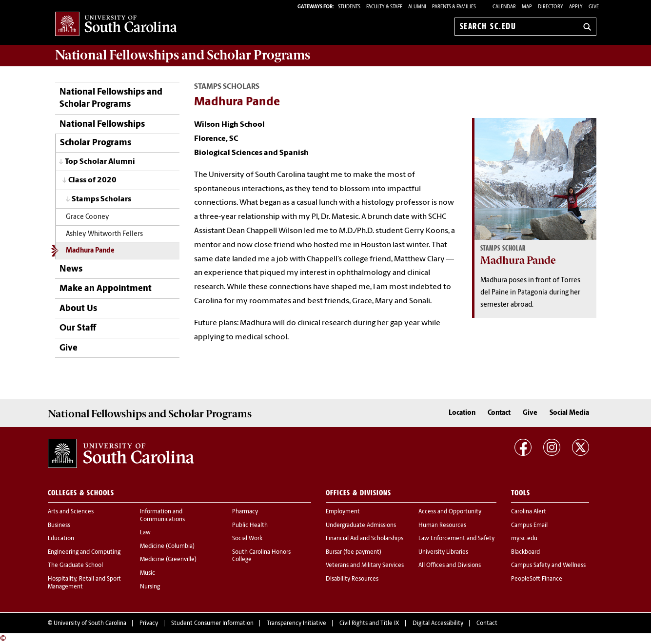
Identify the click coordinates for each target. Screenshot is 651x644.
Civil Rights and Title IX (369, 624)
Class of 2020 (92, 180)
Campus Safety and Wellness (548, 566)
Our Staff (78, 328)
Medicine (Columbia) (167, 546)
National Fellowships (102, 125)
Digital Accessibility (438, 624)
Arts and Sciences (71, 512)
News (71, 269)
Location (462, 413)
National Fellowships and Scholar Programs (111, 98)
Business (59, 526)
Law (145, 533)
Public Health (250, 526)
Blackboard (525, 552)
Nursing (150, 587)
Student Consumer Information (212, 624)
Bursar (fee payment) (354, 552)
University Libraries (443, 552)
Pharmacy (245, 512)
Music (148, 573)
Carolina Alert (529, 512)
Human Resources (442, 526)
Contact (499, 413)
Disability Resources (352, 579)
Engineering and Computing (84, 552)
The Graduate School (75, 566)
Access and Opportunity (450, 512)
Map (527, 7)
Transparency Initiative (296, 624)
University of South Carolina (90, 624)
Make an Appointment (106, 289)
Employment (343, 512)
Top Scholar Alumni (100, 162)
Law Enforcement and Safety (456, 539)
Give (594, 7)
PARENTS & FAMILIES (454, 7)
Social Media (569, 413)
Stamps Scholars (101, 199)
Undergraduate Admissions (361, 526)
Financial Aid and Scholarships (365, 539)
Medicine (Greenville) (168, 560)
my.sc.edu (524, 539)
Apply (576, 7)
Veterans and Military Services (365, 566)
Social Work (247, 539)
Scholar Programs (96, 143)
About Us (78, 309)
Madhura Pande (90, 251)
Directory (551, 7)
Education (61, 539)
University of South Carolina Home (116, 25)
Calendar (504, 7)
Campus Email (529, 526)
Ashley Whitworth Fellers (104, 234)
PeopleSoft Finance (537, 579)
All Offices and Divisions (450, 566)
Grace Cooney (88, 217)
